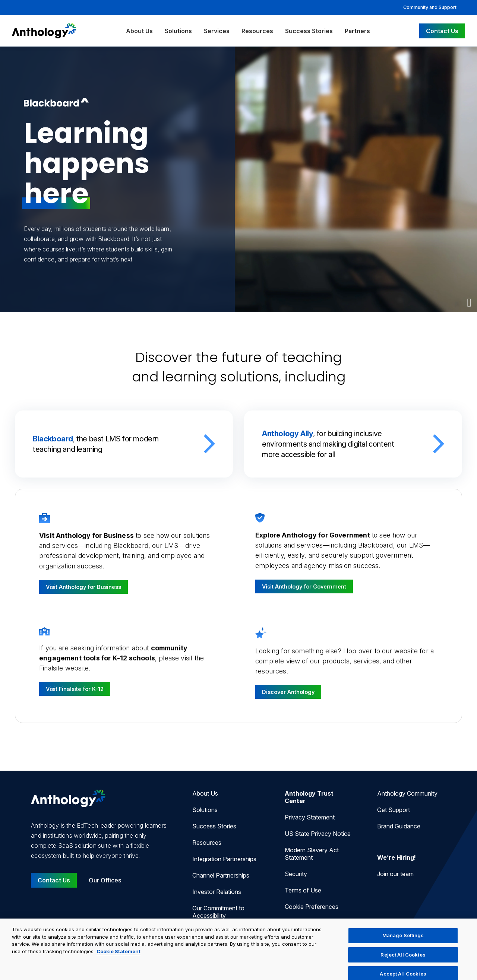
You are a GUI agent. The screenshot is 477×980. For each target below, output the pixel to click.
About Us (139, 31)
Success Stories (309, 31)
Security (296, 874)
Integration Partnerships (224, 859)
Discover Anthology (288, 692)
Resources (257, 31)
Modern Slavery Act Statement (312, 854)
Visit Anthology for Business (83, 587)
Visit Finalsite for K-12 (75, 689)
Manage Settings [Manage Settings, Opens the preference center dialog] (403, 941)
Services (217, 31)
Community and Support (430, 7)
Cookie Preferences (312, 907)
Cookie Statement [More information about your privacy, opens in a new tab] (119, 956)
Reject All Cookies (403, 960)
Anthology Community (407, 793)
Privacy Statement (310, 817)
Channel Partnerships (221, 875)
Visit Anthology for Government (304, 586)
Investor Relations (217, 892)
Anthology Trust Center (309, 797)
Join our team (395, 874)
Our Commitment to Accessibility (218, 912)
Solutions (178, 31)
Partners (357, 31)
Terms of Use (303, 890)
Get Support (394, 810)
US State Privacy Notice (318, 834)
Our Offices (105, 880)
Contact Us (442, 31)
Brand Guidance (399, 826)
